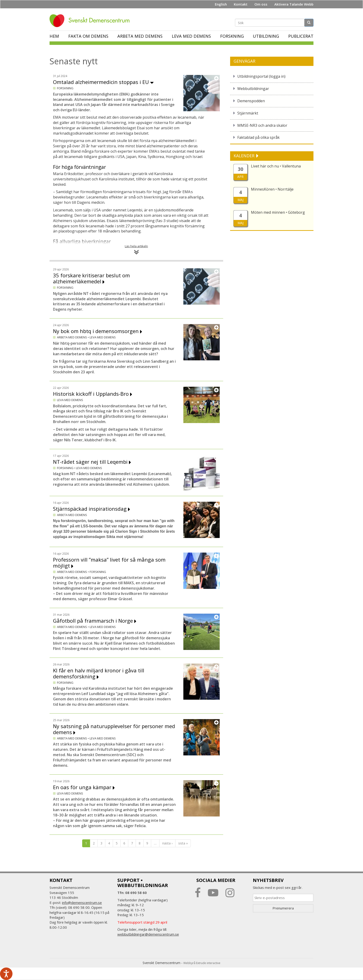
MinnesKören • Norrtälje (272, 189)
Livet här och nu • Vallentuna (276, 166)
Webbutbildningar (253, 89)
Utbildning (266, 36)
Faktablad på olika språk (258, 137)
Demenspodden (251, 101)
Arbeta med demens (140, 36)
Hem (54, 36)
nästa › (167, 843)
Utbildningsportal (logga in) (261, 76)
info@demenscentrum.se (82, 903)
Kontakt (241, 4)
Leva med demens (191, 36)
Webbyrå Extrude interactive (202, 963)
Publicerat (301, 36)
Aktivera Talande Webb (294, 4)
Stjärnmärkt (248, 113)
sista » (183, 843)
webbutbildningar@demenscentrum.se (148, 934)
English (221, 4)
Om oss (261, 4)
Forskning (232, 36)
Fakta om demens (88, 36)
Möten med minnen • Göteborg (278, 212)
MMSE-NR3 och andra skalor (262, 125)
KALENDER (245, 156)
